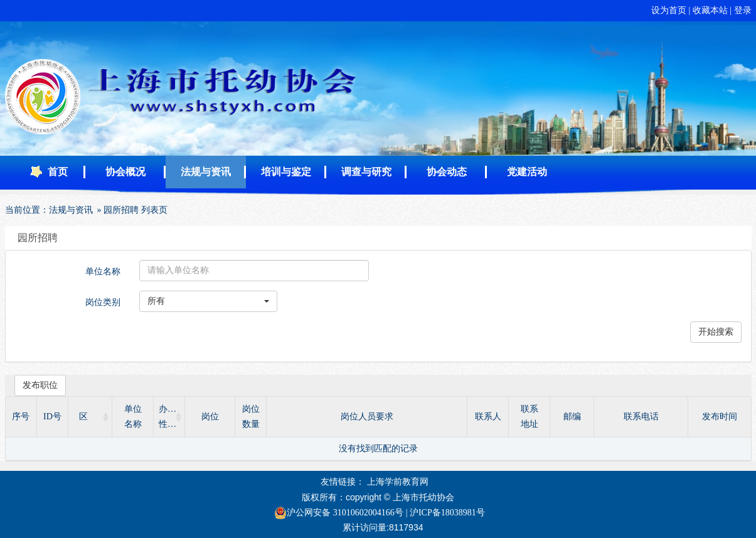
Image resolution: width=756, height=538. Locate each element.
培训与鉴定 (286, 172)
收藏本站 (711, 10)
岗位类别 (103, 302)
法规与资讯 (206, 172)
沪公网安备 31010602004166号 (339, 513)
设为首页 (670, 10)
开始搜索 (716, 332)
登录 (743, 10)
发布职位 (40, 385)
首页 (58, 172)
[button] (208, 301)
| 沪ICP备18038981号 (445, 513)
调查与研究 (366, 172)
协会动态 (447, 172)
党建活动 (527, 172)
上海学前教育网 (398, 482)
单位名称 (103, 272)
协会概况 (125, 172)
